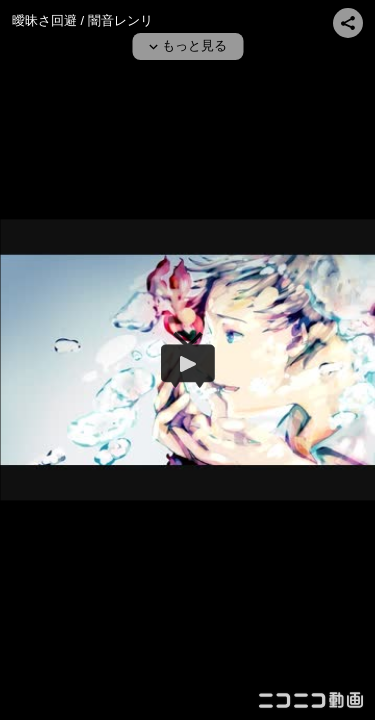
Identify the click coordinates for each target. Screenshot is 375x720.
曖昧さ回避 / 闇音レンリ (82, 20)
